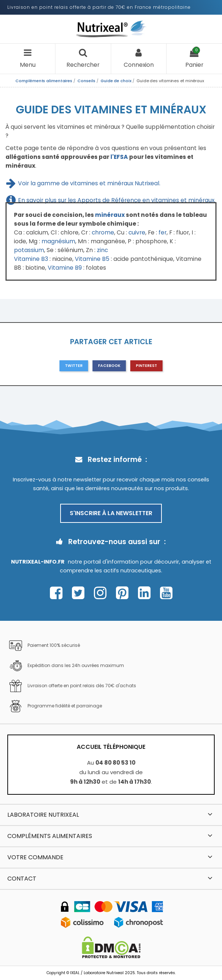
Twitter (74, 366)
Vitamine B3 (31, 259)
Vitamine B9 (65, 268)
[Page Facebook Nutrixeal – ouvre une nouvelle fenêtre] (58, 593)
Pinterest (146, 366)
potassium (29, 250)
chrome (103, 232)
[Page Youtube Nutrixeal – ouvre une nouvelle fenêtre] (166, 593)
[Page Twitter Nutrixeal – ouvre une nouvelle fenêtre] (80, 593)
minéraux (110, 215)
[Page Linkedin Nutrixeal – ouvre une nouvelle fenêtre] (146, 593)
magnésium (58, 241)
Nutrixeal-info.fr (38, 562)
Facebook (109, 366)
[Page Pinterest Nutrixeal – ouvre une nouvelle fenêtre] (124, 593)
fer (163, 232)
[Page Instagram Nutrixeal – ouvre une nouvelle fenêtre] (102, 593)
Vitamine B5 (92, 259)
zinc (102, 250)
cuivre (137, 232)
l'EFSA (119, 157)
